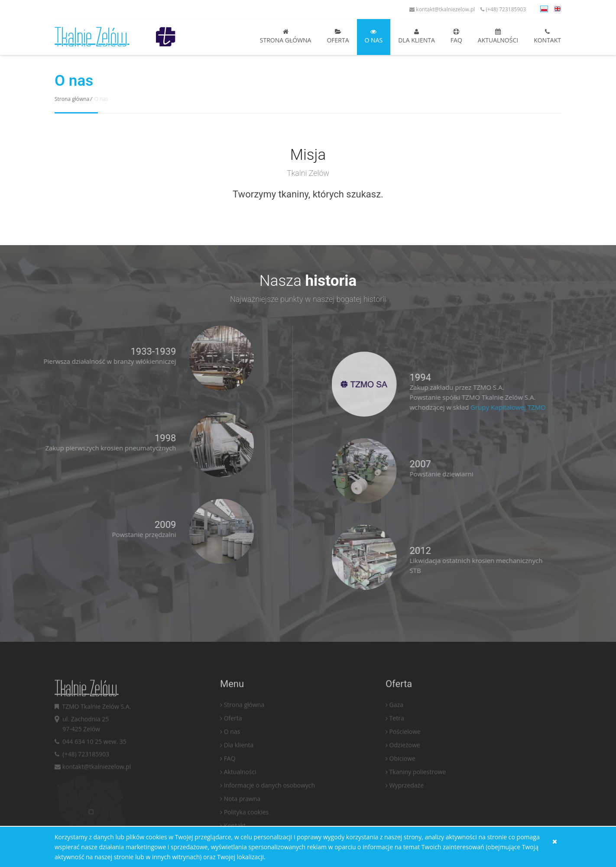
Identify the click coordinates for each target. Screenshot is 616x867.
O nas (374, 36)
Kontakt (547, 36)
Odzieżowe (405, 769)
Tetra (397, 742)
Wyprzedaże (407, 810)
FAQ (456, 36)
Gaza (396, 729)
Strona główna (286, 36)
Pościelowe (405, 756)
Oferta (338, 36)
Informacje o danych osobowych (269, 810)
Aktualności (498, 36)
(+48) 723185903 (503, 9)
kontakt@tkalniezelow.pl (442, 9)
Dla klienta (417, 36)
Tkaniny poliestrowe (418, 796)
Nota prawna (242, 823)
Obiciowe (402, 783)
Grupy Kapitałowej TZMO (533, 407)
